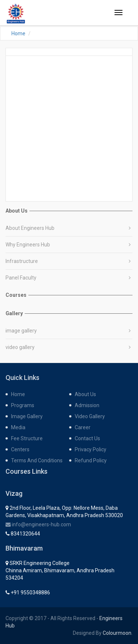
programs (23, 405)
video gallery (20, 347)
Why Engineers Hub (28, 245)
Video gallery (90, 416)
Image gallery (27, 416)
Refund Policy (91, 460)
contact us (87, 438)
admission (87, 405)
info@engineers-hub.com (38, 524)
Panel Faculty (21, 278)
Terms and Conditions (37, 460)
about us (85, 394)
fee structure (27, 438)
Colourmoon (117, 633)
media (18, 427)
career (83, 427)
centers (20, 449)
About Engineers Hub (30, 228)
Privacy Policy (91, 449)
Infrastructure (22, 261)
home (18, 394)
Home (18, 33)
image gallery (21, 331)
